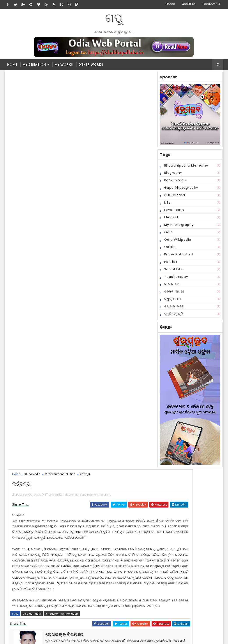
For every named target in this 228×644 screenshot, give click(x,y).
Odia (168, 234)
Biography (173, 175)
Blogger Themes (79, 637)
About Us (189, 4)
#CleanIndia (34, 79)
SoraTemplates (32, 637)
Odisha (170, 249)
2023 (104, 500)
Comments (146, 475)
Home (170, 4)
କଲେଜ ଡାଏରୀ (174, 293)
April (107, 584)
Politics (170, 264)
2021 (104, 509)
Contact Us (211, 4)
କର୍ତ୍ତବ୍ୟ (108, 545)
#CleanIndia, (72, 98)
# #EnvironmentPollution (63, 240)
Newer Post (20, 315)
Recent (103, 475)
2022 (104, 505)
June (107, 575)
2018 (104, 518)
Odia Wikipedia (177, 241)
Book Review (175, 182)
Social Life (173, 271)
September (112, 562)
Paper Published (178, 256)
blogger (82, 328)
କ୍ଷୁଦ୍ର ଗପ (172, 301)
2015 (104, 531)
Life (167, 204)
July (106, 571)
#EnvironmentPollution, (97, 98)
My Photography (178, 226)
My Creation (34, 65)
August (109, 566)
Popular (125, 475)
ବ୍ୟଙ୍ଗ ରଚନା (174, 308)
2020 (104, 514)
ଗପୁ (114, 18)
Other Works (91, 65)
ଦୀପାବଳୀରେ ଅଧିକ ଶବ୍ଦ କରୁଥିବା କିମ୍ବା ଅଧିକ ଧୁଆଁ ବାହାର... (127, 551)
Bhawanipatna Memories (186, 167)
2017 (104, 523)
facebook (33, 328)
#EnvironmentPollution (62, 79)
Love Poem (174, 212)
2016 (104, 527)
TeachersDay (176, 278)
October (110, 557)
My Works (64, 65)
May (107, 580)
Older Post (142, 315)
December (111, 536)
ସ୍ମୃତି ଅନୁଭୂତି (173, 316)
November (111, 540)
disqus (130, 328)
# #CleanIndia (33, 240)
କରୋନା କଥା (172, 286)
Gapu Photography (181, 189)
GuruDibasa (174, 197)
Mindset (171, 219)
